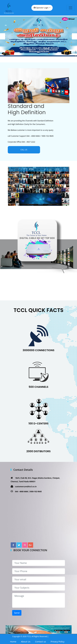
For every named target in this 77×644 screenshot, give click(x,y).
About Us (26, 641)
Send (17, 613)
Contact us (40, 641)
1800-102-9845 (36, 492)
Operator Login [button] (41, 8)
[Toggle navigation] (71, 8)
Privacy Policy (57, 641)
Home (13, 641)
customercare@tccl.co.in (26, 487)
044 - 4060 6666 (22, 492)
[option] (38, 36)
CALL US (24, 150)
